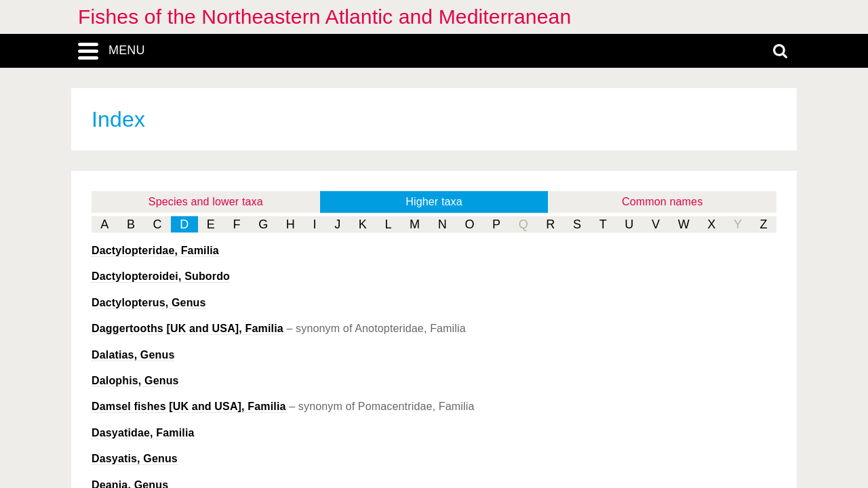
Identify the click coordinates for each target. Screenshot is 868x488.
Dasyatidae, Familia (143, 433)
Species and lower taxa (206, 202)
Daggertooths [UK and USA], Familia (188, 328)
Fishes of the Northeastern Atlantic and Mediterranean (324, 17)
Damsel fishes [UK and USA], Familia (189, 406)
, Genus (149, 303)
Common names (662, 202)
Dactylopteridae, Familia (155, 250)
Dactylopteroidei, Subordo (161, 276)
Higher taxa (434, 202)
